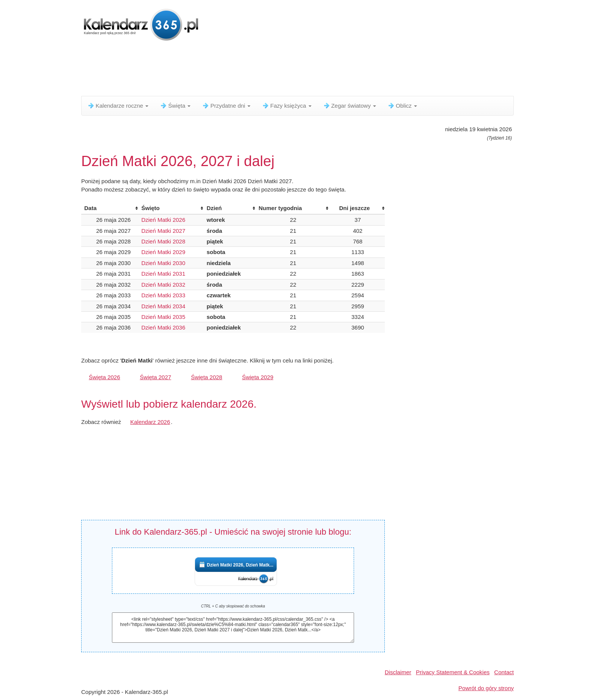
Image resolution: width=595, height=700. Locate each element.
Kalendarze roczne (118, 106)
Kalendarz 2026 (150, 422)
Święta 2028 (207, 377)
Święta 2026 (105, 377)
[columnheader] (110, 208)
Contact (504, 672)
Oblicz (402, 106)
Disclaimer (398, 672)
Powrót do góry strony (486, 688)
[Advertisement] (265, 70)
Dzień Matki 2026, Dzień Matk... (240, 565)
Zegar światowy (349, 106)
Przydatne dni (226, 106)
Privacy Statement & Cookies (453, 672)
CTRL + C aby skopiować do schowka (233, 606)
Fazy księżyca (286, 106)
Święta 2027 (156, 377)
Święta (175, 106)
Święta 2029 (258, 377)
